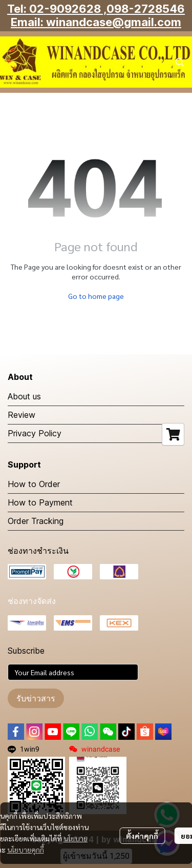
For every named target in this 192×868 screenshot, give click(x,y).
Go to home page (96, 296)
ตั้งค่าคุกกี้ (142, 836)
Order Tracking (36, 521)
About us (24, 396)
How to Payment (40, 502)
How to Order (34, 484)
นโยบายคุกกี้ (26, 850)
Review (22, 415)
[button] (180, 62)
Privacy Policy (35, 433)
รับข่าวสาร (36, 698)
